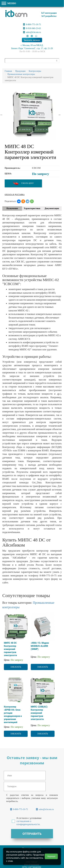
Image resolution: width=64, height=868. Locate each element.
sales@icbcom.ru (32, 32)
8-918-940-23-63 (32, 28)
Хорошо (51, 856)
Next (59, 115)
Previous (2, 115)
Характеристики (32, 208)
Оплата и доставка (15, 195)
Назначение (12, 208)
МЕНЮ (9, 3)
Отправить (32, 834)
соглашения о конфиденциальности (28, 823)
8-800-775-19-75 (32, 24)
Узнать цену (23, 183)
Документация (52, 208)
